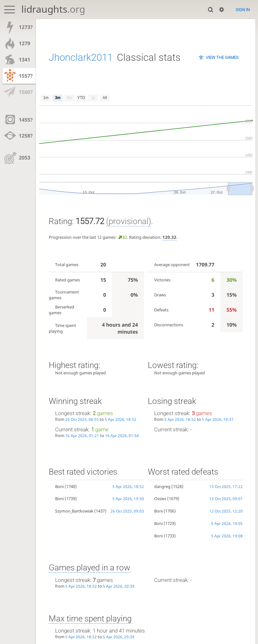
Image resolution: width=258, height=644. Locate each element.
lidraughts (53, 9)
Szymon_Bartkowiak (74, 511)
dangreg (162, 486)
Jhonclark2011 (81, 57)
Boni (59, 486)
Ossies (160, 499)
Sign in (243, 10)
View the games (222, 57)
